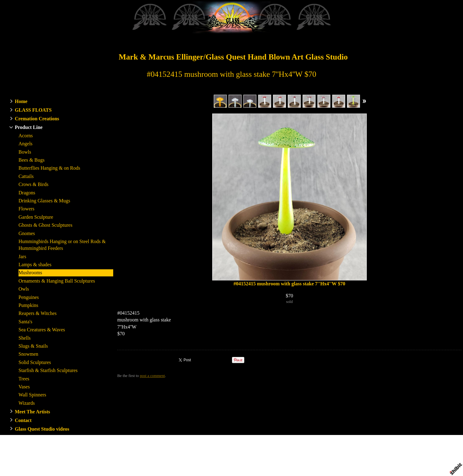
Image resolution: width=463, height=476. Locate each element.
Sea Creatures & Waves (42, 330)
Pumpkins (28, 305)
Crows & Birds (33, 184)
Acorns (26, 136)
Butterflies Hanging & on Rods (49, 168)
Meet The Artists (32, 412)
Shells (25, 338)
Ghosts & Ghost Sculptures (45, 225)
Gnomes (27, 233)
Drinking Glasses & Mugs (44, 201)
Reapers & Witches (37, 313)
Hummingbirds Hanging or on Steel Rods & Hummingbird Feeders (62, 245)
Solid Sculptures (35, 362)
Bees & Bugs (31, 160)
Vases (24, 387)
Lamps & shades (35, 265)
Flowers (27, 209)
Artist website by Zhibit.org (248, 460)
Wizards (27, 403)
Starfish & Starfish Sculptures (48, 370)
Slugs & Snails (33, 346)
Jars (22, 257)
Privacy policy (341, 460)
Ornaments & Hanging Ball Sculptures (57, 281)
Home (21, 101)
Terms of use (316, 460)
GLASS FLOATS (33, 110)
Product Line (29, 127)
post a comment (152, 376)
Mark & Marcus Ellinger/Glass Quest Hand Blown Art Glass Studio (233, 57)
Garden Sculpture (36, 217)
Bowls (25, 152)
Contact (23, 420)
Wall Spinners (32, 395)
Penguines (29, 297)
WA (297, 455)
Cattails (26, 176)
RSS (121, 471)
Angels (25, 144)
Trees (24, 379)
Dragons (27, 193)
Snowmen (28, 354)
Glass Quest (264, 455)
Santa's (25, 322)
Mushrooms (30, 273)
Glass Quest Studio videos (42, 429)
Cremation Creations (37, 119)
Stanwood (284, 455)
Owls (24, 289)
